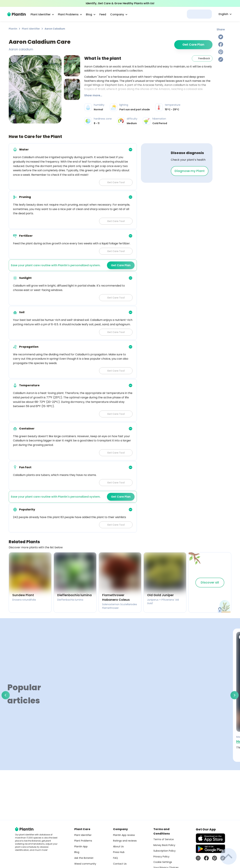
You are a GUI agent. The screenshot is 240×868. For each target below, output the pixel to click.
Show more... (93, 95)
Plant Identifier (31, 29)
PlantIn (13, 29)
